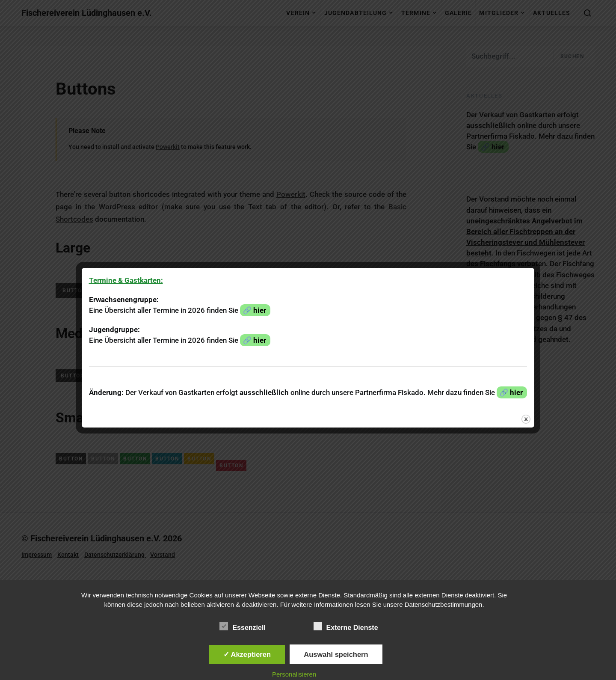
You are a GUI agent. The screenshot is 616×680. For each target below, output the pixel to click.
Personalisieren (294, 674)
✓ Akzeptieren (247, 654)
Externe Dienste (346, 626)
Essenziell (242, 626)
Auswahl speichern (336, 654)
